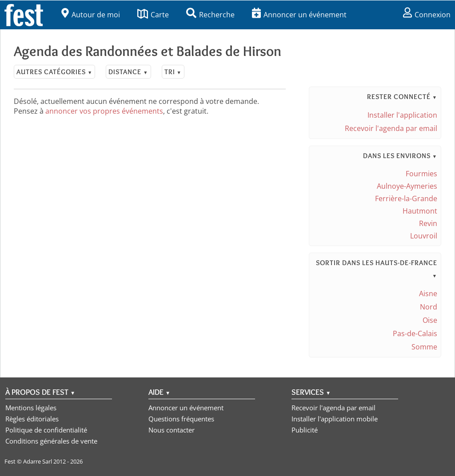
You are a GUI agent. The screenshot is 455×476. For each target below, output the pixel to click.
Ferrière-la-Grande (406, 198)
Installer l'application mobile (335, 419)
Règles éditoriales (32, 419)
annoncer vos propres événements (104, 111)
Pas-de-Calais (415, 333)
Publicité (305, 430)
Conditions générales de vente (51, 441)
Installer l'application (402, 115)
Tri (173, 72)
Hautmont (420, 211)
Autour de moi (91, 15)
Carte (153, 15)
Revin (428, 223)
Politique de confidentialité (46, 430)
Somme (424, 347)
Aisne (428, 294)
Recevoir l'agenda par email (391, 128)
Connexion (427, 15)
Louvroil (424, 236)
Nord (429, 307)
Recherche (210, 15)
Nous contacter (172, 430)
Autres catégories (54, 72)
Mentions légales (31, 408)
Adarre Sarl (38, 461)
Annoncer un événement (299, 15)
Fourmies (421, 174)
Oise (430, 320)
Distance (128, 72)
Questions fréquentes (181, 419)
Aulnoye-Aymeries (407, 186)
